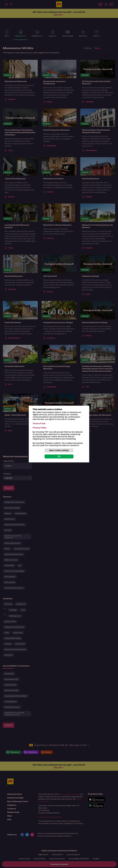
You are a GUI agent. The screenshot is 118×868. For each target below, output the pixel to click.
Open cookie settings (59, 450)
